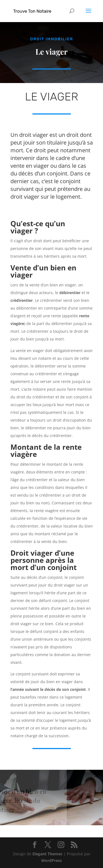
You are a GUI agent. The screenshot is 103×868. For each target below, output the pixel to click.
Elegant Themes (47, 854)
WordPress (51, 860)
